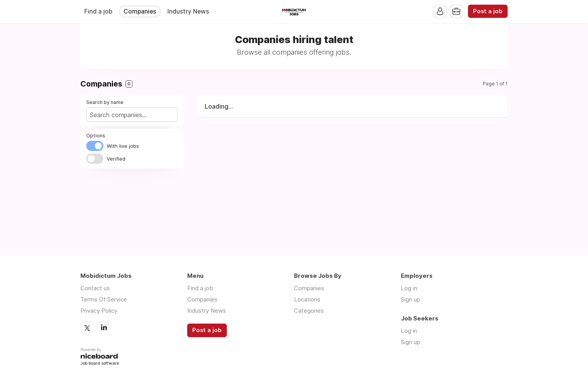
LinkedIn (104, 328)
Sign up (411, 299)
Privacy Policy (99, 311)
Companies (140, 11)
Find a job (98, 11)
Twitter (87, 328)
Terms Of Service (104, 299)
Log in (409, 288)
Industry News (188, 11)
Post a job (488, 11)
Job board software (100, 364)
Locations (307, 299)
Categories (309, 311)
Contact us (95, 288)
